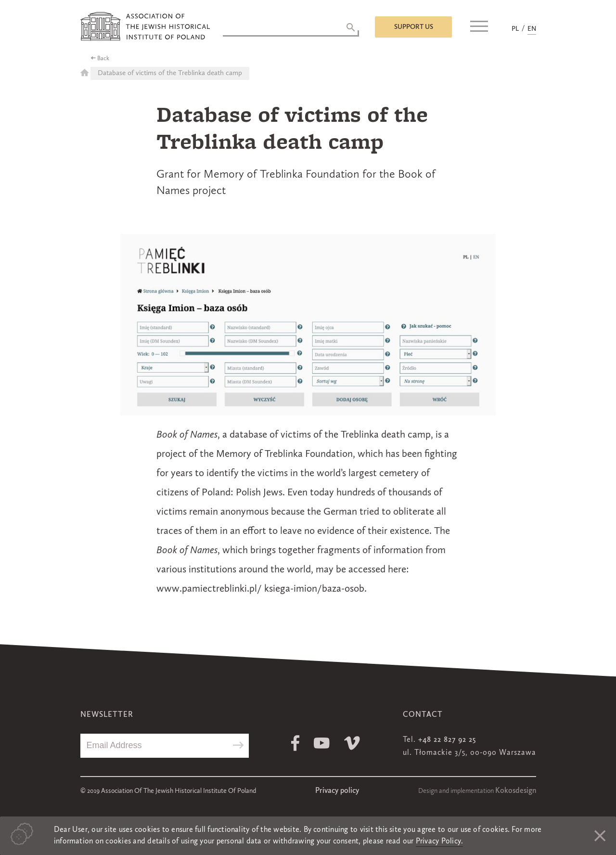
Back (103, 59)
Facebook (295, 743)
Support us (414, 27)
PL (515, 29)
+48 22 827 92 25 (447, 740)
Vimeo (352, 743)
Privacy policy (337, 791)
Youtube (322, 743)
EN (532, 29)
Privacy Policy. (440, 842)
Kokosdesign (516, 791)
